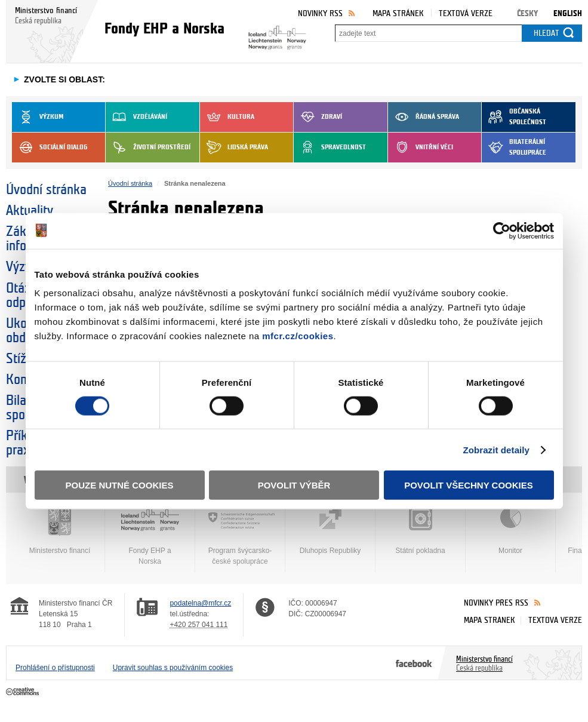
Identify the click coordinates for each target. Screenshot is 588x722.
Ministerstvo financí (60, 531)
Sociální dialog (50, 148)
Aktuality (30, 211)
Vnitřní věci (421, 148)
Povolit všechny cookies (469, 485)
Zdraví (318, 117)
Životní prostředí (148, 148)
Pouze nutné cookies (120, 485)
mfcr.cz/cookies (298, 336)
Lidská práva (234, 148)
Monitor (510, 531)
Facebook (414, 663)
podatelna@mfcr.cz (200, 603)
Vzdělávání (136, 117)
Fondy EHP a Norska (150, 536)
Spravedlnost (330, 148)
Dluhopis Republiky (330, 531)
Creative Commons (24, 692)
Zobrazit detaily (496, 449)
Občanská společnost (514, 117)
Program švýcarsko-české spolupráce (240, 536)
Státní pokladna (420, 531)
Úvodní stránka (46, 190)
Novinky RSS (320, 13)
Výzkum (38, 117)
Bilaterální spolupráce (514, 148)
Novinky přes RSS (496, 603)
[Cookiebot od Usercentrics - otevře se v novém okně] (502, 231)
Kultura (227, 117)
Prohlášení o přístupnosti (55, 668)
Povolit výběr (294, 485)
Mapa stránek (398, 13)
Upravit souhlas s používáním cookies (173, 668)
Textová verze (466, 13)
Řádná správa (424, 117)
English (568, 13)
